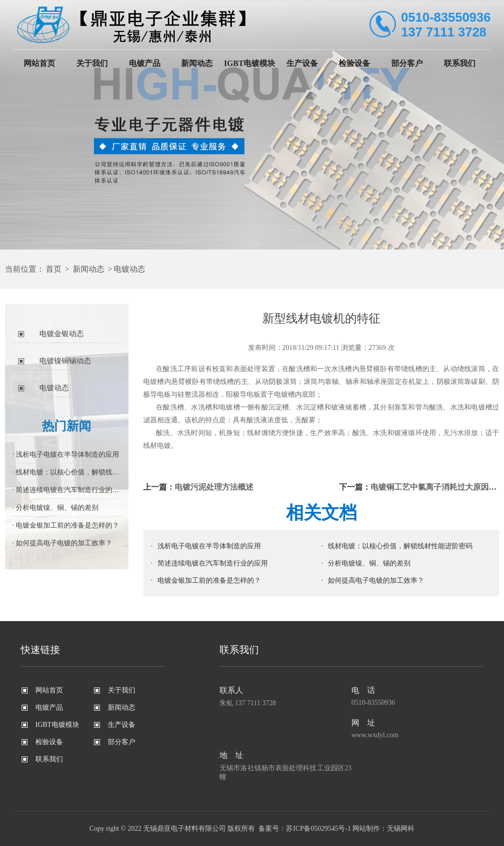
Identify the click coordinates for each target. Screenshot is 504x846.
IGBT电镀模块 (250, 63)
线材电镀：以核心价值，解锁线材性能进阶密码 (400, 546)
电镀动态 (129, 269)
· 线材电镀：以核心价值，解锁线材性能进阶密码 (67, 472)
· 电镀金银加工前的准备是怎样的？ (66, 525)
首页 (54, 269)
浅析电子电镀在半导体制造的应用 (209, 546)
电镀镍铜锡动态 (65, 361)
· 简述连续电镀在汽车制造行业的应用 (67, 490)
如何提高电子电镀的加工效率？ (376, 580)
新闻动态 (197, 63)
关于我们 (92, 63)
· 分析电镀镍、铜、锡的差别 (55, 508)
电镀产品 (145, 63)
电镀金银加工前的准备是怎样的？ (209, 580)
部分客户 (407, 63)
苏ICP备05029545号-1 (318, 829)
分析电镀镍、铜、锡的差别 (369, 563)
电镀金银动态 (62, 334)
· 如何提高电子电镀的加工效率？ (62, 543)
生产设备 (302, 63)
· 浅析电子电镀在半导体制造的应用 (66, 454)
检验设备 (354, 63)
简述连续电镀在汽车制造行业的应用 (213, 563)
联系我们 (460, 63)
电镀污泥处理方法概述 (214, 487)
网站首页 (39, 63)
